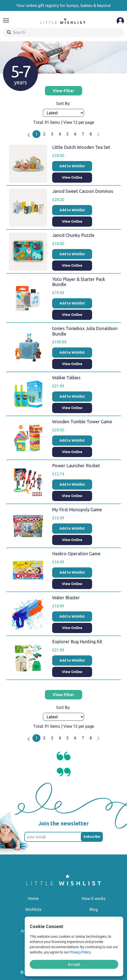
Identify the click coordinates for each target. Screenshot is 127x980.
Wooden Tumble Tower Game (82, 422)
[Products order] (63, 113)
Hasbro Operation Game (76, 554)
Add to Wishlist (72, 166)
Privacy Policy (80, 952)
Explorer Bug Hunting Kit (77, 641)
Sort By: (64, 103)
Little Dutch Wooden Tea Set (81, 147)
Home (33, 898)
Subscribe (92, 837)
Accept (74, 964)
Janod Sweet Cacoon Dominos (83, 191)
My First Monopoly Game (77, 510)
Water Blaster (66, 597)
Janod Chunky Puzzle (73, 235)
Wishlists (33, 909)
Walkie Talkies (66, 378)
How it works (94, 898)
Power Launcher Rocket (76, 466)
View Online (72, 177)
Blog (94, 909)
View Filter (63, 91)
